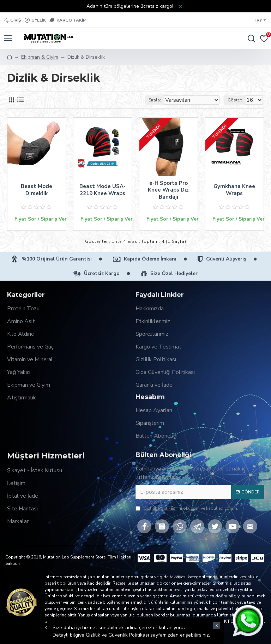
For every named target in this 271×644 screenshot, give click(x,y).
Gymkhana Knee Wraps (234, 190)
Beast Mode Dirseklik (37, 190)
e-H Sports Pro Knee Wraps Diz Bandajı (168, 190)
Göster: (235, 100)
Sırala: (155, 100)
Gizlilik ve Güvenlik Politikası (117, 635)
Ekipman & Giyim (40, 57)
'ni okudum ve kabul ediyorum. (187, 508)
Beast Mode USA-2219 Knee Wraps (103, 190)
